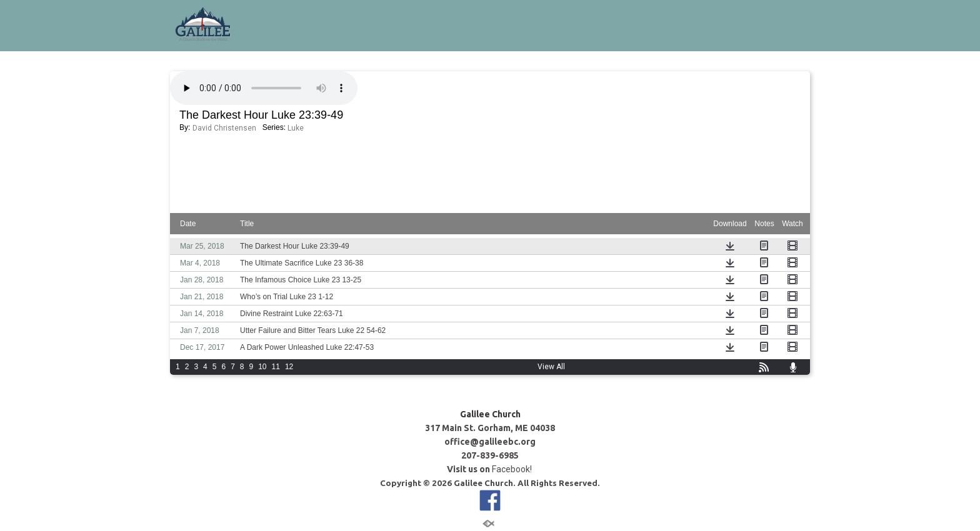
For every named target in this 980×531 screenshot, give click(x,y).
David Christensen (224, 128)
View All (551, 367)
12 (289, 367)
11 (276, 367)
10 (262, 367)
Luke (296, 128)
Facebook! (513, 469)
